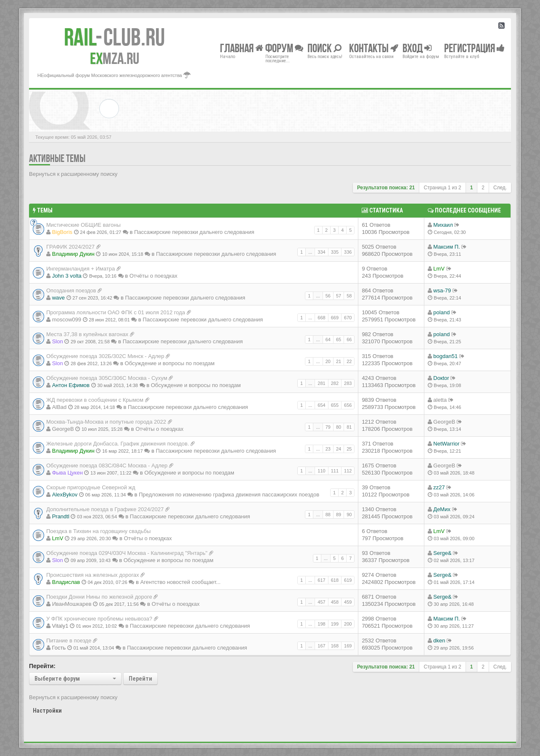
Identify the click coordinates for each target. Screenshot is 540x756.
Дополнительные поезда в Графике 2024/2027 (105, 509)
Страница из (442, 188)
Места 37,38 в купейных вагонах (87, 334)
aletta (440, 400)
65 (339, 340)
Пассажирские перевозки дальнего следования (194, 232)
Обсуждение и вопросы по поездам (170, 363)
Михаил (443, 225)
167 (321, 646)
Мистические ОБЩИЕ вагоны (83, 225)
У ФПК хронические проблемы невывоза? (99, 619)
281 (321, 383)
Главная (242, 48)
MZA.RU (115, 58)
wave (58, 298)
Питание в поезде (69, 641)
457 (321, 602)
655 (335, 405)
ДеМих (442, 509)
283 (348, 383)
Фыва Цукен (67, 473)
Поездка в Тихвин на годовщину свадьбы (98, 531)
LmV (439, 269)
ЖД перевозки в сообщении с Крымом (95, 400)
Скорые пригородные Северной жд (91, 487)
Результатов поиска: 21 (386, 188)
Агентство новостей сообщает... (180, 582)
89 (339, 515)
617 (321, 580)
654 (321, 405)
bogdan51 (445, 356)
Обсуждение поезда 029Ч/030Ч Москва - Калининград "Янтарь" (127, 553)
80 (339, 427)
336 (348, 252)
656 (348, 405)
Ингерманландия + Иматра (81, 269)
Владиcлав (66, 582)
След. (500, 188)
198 (321, 624)
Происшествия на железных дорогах (93, 575)
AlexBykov (65, 495)
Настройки (47, 711)
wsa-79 (442, 290)
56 (328, 296)
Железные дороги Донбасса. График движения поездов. (118, 444)
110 (321, 471)
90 (349, 515)
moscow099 (67, 320)
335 (335, 252)
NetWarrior (446, 444)
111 (335, 471)
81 (349, 427)
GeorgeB (63, 429)
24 (339, 449)
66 (349, 340)
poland (441, 312)
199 (335, 624)
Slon (58, 341)
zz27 (439, 487)
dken (439, 641)
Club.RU (114, 37)
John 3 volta (67, 276)
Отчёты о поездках (154, 276)
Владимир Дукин (73, 254)
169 (348, 646)
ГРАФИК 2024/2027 (70, 247)
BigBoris (62, 232)
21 (339, 361)
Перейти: (42, 666)
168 (335, 646)
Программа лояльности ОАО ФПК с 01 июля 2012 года (116, 312)
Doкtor (441, 378)
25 (349, 449)
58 (349, 296)
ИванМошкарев (72, 604)
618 (335, 580)
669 (335, 318)
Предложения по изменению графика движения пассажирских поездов (229, 495)
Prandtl (61, 516)
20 (328, 361)
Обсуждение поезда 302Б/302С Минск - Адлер (105, 356)
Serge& (442, 553)
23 (328, 449)
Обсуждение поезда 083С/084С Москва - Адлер (107, 466)
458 (335, 602)
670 (348, 318)
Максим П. (446, 247)
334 (321, 252)
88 (328, 515)
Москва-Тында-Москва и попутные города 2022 (106, 422)
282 (335, 383)
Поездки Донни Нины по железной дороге (99, 597)
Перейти (140, 679)
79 (328, 427)
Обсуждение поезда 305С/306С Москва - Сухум (107, 378)
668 (321, 318)
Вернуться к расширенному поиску (73, 174)
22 (349, 361)
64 (328, 340)
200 (348, 624)
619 (348, 580)
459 (348, 602)
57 (339, 296)
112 (348, 471)
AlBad (60, 407)
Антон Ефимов (71, 385)
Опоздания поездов (71, 290)
